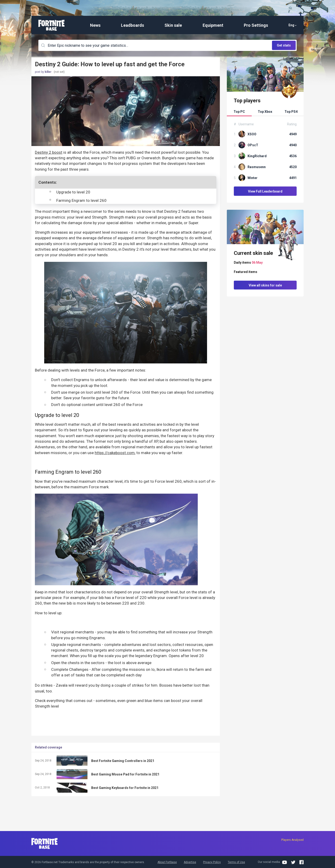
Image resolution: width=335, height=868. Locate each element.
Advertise (190, 862)
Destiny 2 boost (49, 152)
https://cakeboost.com (115, 453)
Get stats (284, 45)
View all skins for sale (265, 285)
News (95, 25)
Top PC (239, 112)
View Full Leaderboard (265, 191)
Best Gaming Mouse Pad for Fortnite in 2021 (125, 774)
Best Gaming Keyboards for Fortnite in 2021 (125, 788)
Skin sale (173, 25)
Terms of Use (236, 862)
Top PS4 (291, 112)
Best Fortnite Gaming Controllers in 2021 (123, 761)
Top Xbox (265, 112)
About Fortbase (167, 862)
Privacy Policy (212, 862)
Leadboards (132, 25)
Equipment (213, 25)
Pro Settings (256, 25)
